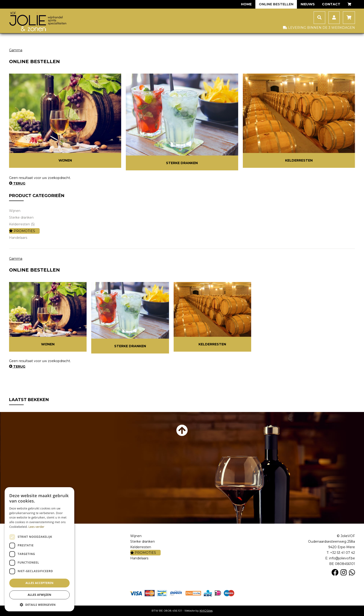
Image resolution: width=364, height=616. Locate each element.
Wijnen (65, 160)
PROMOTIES (22, 231)
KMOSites (206, 611)
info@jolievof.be (342, 558)
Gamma (16, 50)
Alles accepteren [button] (40, 583)
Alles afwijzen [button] (39, 595)
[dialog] (39, 549)
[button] (39, 605)
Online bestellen (276, 4)
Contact (331, 4)
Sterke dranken (182, 163)
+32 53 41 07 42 (343, 553)
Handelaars (18, 238)
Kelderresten (299, 160)
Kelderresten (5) (22, 224)
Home (246, 4)
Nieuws (308, 4)
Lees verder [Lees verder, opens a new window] (37, 527)
